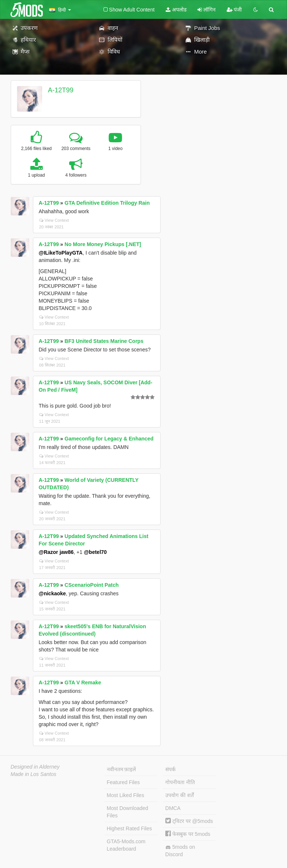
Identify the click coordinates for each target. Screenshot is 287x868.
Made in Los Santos (34, 774)
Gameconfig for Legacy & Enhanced (109, 439)
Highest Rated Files (129, 828)
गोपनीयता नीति (180, 782)
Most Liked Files (126, 795)
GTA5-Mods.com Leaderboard (126, 845)
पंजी (234, 10)
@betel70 (95, 552)
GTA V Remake (83, 683)
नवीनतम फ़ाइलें (121, 769)
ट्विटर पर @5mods (189, 821)
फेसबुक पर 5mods (188, 834)
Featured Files (123, 782)
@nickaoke (53, 593)
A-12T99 (60, 90)
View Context (54, 220)
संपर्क (170, 769)
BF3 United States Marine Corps (104, 341)
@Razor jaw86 (56, 552)
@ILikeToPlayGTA (61, 253)
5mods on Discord (180, 851)
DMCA (173, 808)
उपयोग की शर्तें (180, 795)
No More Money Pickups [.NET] (103, 244)
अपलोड (176, 10)
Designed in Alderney (35, 767)
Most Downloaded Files (128, 812)
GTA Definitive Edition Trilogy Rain (107, 203)
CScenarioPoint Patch (92, 585)
